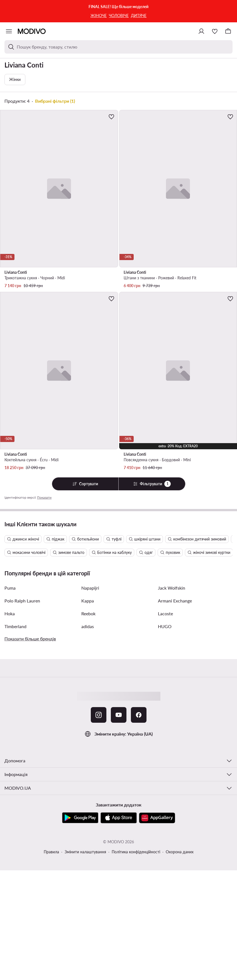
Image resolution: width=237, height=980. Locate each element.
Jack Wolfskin (172, 588)
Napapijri (90, 588)
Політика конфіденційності (136, 852)
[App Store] (119, 818)
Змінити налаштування (85, 852)
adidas (88, 626)
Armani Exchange (175, 601)
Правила (51, 852)
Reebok (88, 613)
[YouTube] (119, 715)
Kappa (88, 601)
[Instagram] (99, 715)
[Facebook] (139, 715)
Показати (44, 497)
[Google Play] (80, 818)
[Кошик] (228, 31)
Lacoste (165, 613)
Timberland (15, 626)
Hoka (10, 613)
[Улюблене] (215, 31)
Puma (10, 588)
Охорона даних (180, 852)
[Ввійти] (201, 31)
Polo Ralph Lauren (22, 601)
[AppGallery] (157, 818)
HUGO (165, 626)
